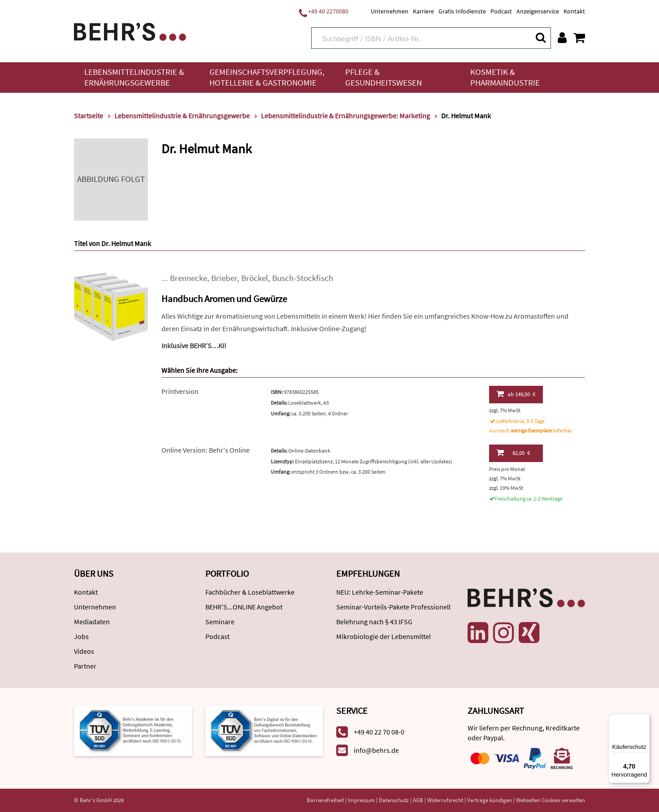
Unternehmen (390, 11)
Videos (84, 651)
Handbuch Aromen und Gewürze (224, 299)
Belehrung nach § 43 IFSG (374, 622)
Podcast (501, 11)
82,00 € (513, 453)
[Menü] (645, 719)
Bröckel (255, 278)
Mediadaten (92, 622)
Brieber (224, 278)
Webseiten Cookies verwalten (551, 800)
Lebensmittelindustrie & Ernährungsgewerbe (134, 77)
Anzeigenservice (538, 11)
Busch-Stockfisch (303, 278)
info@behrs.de (376, 750)
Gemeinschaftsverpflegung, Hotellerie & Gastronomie (267, 77)
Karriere (423, 11)
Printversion (180, 391)
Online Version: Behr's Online (206, 450)
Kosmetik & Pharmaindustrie (505, 77)
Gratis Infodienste (462, 11)
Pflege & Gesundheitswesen (384, 77)
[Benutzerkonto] (562, 38)
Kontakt (574, 11)
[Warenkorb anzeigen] (579, 38)
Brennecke (189, 278)
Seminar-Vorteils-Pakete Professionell (393, 607)
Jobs (81, 636)
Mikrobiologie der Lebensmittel (384, 636)
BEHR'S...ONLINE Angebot (244, 607)
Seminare (220, 622)
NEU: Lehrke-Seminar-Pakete (380, 592)
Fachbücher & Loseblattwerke (250, 592)
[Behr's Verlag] (130, 31)
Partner (85, 666)
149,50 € (516, 394)
